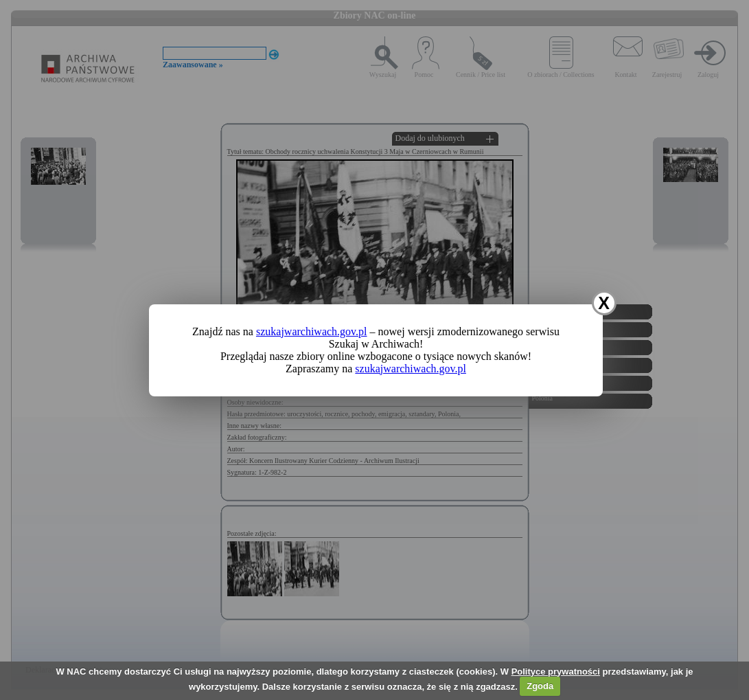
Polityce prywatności (556, 671)
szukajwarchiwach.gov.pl (312, 331)
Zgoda (540, 686)
